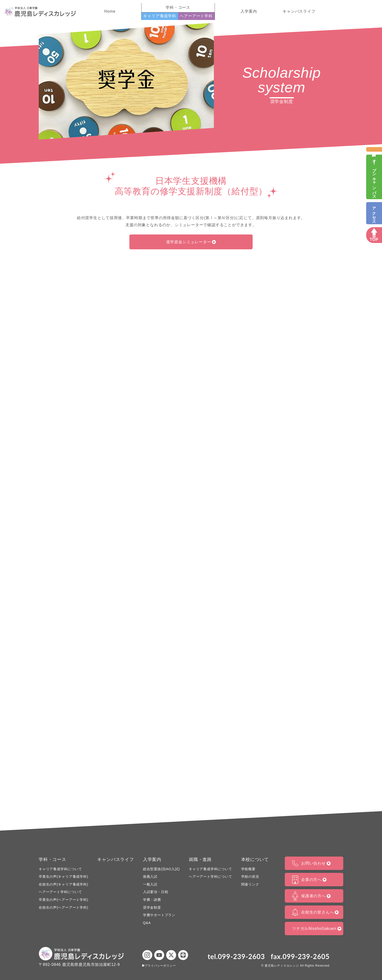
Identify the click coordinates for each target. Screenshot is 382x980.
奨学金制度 (152, 907)
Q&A (147, 923)
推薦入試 (150, 877)
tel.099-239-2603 (236, 956)
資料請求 (374, 149)
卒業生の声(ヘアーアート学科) (63, 900)
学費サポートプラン (159, 915)
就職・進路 (200, 859)
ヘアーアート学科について (60, 892)
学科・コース (53, 859)
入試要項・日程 (156, 892)
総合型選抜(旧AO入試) (161, 869)
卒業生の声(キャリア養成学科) (63, 877)
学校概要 (248, 869)
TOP (374, 240)
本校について (255, 859)
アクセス (374, 213)
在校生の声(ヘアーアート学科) (63, 907)
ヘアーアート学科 (196, 16)
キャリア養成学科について (60, 869)
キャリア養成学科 (160, 16)
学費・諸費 (152, 900)
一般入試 (150, 884)
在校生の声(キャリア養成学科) (63, 884)
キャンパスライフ (299, 11)
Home (110, 11)
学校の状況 (250, 877)
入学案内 (249, 11)
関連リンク (250, 884)
